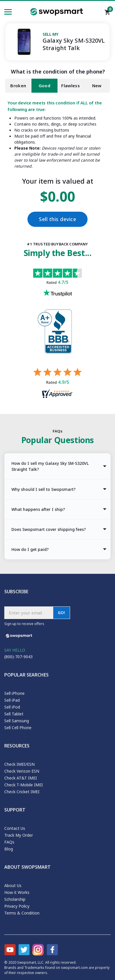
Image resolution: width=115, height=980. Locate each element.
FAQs (9, 842)
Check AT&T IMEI (21, 778)
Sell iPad (12, 700)
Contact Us (15, 828)
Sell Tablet (14, 714)
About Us (13, 885)
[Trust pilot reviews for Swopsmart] (57, 289)
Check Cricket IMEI (22, 792)
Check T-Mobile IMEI (24, 785)
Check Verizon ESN (22, 771)
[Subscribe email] (29, 613)
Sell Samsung (17, 721)
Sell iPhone (14, 693)
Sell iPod (12, 707)
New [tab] (97, 86)
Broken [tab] (18, 86)
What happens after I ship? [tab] (38, 509)
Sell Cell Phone (18, 728)
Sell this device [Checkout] (57, 219)
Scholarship (15, 899)
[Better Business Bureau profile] (57, 339)
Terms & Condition (22, 913)
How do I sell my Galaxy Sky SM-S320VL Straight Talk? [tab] (50, 466)
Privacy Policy (17, 906)
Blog (9, 849)
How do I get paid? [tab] (30, 549)
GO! (62, 613)
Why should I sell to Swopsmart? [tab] (43, 489)
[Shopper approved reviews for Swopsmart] (57, 384)
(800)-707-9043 (18, 657)
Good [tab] (44, 86)
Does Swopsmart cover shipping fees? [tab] (49, 529)
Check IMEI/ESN (19, 764)
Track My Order (19, 835)
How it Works (17, 892)
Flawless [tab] (71, 86)
